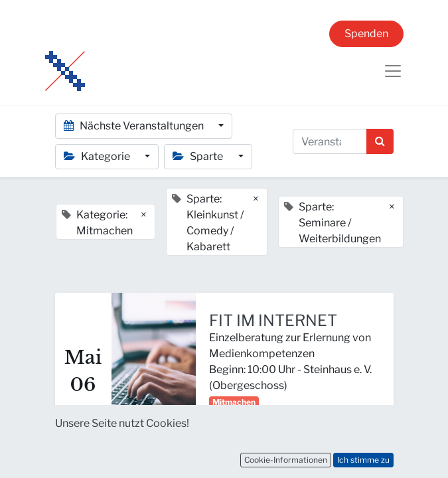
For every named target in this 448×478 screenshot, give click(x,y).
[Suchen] (380, 141)
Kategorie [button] (98, 156)
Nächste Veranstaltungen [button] (135, 126)
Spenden (366, 34)
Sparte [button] (199, 156)
